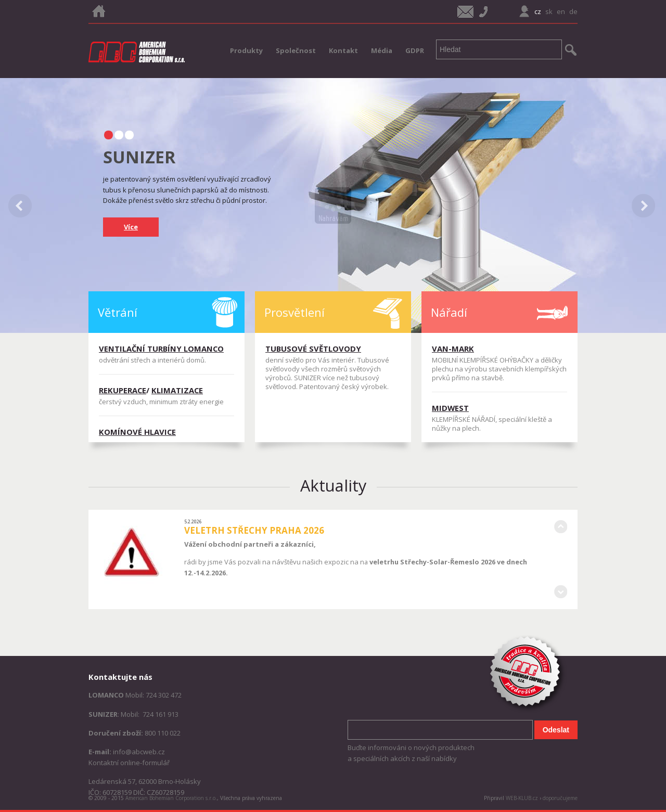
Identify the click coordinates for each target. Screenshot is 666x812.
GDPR (415, 50)
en (561, 11)
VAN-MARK (453, 349)
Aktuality (333, 485)
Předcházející (560, 527)
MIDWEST (450, 408)
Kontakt (343, 50)
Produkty (246, 50)
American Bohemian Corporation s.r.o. (171, 798)
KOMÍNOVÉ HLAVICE (137, 432)
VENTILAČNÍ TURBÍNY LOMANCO (161, 349)
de (573, 11)
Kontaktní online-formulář (129, 763)
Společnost (296, 50)
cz (538, 11)
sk (549, 11)
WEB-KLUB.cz (522, 798)
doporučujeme (560, 798)
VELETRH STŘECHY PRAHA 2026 (254, 530)
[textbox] (499, 49)
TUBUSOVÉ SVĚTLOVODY (313, 349)
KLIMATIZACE (177, 390)
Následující (560, 592)
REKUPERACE (123, 390)
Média (382, 50)
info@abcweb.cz (139, 752)
